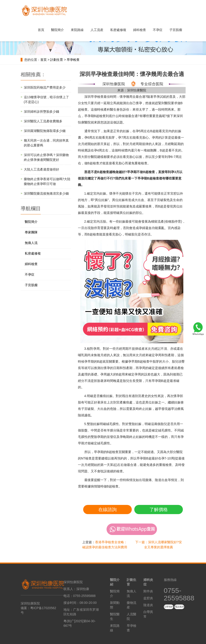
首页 (44, 60)
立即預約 (169, 607)
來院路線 (77, 30)
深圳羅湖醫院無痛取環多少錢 (45, 131)
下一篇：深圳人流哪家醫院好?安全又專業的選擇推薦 (159, 545)
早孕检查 (73, 60)
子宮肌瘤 (176, 30)
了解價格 (159, 510)
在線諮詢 (107, 510)
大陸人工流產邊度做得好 (41, 169)
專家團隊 (31, 232)
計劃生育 (57, 60)
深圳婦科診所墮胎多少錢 (41, 112)
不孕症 (158, 30)
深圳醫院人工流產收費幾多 (43, 121)
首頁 (41, 30)
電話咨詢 (179, 607)
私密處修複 (118, 30)
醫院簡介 (58, 30)
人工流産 (97, 30)
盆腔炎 (148, 598)
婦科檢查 (140, 30)
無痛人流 (31, 243)
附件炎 (148, 591)
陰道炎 (148, 605)
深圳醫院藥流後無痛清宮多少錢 (46, 193)
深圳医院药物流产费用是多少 (45, 87)
